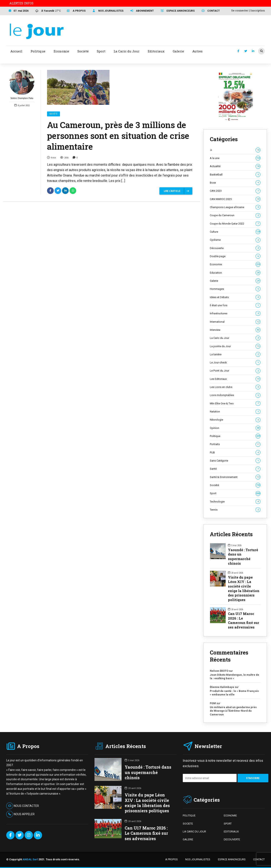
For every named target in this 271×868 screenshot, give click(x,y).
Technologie (235, 502)
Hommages (235, 289)
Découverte (235, 248)
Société (53, 114)
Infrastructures (235, 314)
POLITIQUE (189, 816)
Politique (235, 436)
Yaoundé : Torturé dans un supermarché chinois (243, 557)
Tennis (235, 510)
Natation (235, 412)
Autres (197, 51)
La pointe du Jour (235, 346)
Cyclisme (235, 240)
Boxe (235, 183)
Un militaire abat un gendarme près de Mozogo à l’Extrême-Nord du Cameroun (233, 711)
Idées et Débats (235, 297)
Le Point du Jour (235, 371)
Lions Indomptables (235, 395)
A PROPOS (172, 859)
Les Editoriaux (235, 379)
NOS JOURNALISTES (198, 859)
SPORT (228, 824)
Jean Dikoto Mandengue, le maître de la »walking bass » (234, 677)
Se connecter (240, 10)
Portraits (235, 444)
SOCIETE (188, 824)
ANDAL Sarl (30, 859)
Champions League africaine (235, 207)
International (235, 322)
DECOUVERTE (232, 839)
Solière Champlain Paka (22, 85)
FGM (213, 703)
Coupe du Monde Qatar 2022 (235, 224)
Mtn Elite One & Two (235, 404)
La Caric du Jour (235, 338)
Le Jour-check (235, 363)
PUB (235, 453)
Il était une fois (235, 305)
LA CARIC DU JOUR (194, 832)
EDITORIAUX (231, 832)
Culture (235, 232)
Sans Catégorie (235, 461)
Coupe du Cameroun (235, 215)
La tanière (235, 354)
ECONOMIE (230, 816)
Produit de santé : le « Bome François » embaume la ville (234, 693)
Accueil (16, 51)
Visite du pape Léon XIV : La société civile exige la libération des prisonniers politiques (244, 588)
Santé (235, 469)
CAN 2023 (235, 191)
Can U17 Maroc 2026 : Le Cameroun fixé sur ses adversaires (244, 620)
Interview (235, 330)
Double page (235, 256)
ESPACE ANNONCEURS (232, 859)
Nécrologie (235, 420)
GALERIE (188, 839)
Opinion (235, 428)
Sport (235, 493)
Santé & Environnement (235, 477)
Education (235, 273)
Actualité (235, 166)
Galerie (235, 281)
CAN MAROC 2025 (235, 199)
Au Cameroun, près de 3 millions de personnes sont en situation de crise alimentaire (118, 136)
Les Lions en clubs (235, 387)
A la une (235, 158)
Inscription (258, 10)
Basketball (235, 175)
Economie (235, 264)
